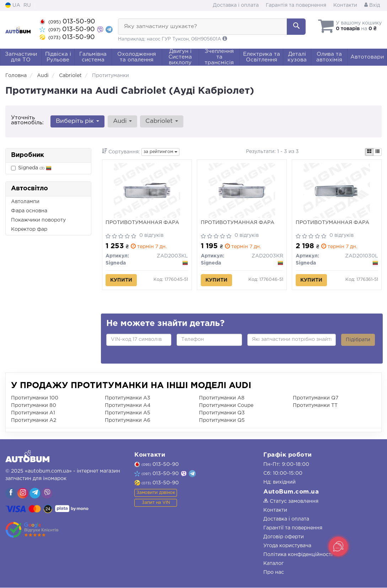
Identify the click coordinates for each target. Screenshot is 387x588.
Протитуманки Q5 (222, 421)
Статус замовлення (291, 502)
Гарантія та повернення (296, 5)
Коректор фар (29, 229)
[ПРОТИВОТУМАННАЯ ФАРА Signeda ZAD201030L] (337, 191)
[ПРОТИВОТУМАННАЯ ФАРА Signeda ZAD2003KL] (147, 191)
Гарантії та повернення (293, 528)
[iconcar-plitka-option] (369, 152)
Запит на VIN (156, 503)
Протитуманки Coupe (226, 406)
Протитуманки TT (315, 406)
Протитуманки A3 (128, 398)
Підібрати (358, 340)
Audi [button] (122, 121)
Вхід (372, 5)
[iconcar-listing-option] (377, 152)
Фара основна (29, 211)
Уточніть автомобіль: (27, 120)
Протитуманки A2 (34, 421)
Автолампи (25, 202)
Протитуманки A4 (128, 406)
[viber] (11, 494)
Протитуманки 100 (35, 398)
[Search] (296, 27)
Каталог (273, 564)
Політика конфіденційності (298, 555)
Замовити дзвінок (156, 493)
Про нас (274, 573)
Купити (122, 281)
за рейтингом (160, 152)
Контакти (345, 5)
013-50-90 (67, 22)
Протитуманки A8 (222, 398)
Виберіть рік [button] (77, 121)
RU (27, 5)
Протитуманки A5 (128, 413)
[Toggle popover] (338, 546)
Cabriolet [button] (161, 121)
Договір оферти (284, 537)
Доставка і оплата (236, 5)
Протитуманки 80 (34, 406)
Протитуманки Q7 (316, 398)
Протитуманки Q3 (222, 413)
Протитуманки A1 (33, 413)
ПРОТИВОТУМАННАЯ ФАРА (143, 223)
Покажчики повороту (38, 220)
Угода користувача (287, 546)
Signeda (31, 168)
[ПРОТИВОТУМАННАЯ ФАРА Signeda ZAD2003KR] (242, 191)
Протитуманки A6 (128, 421)
